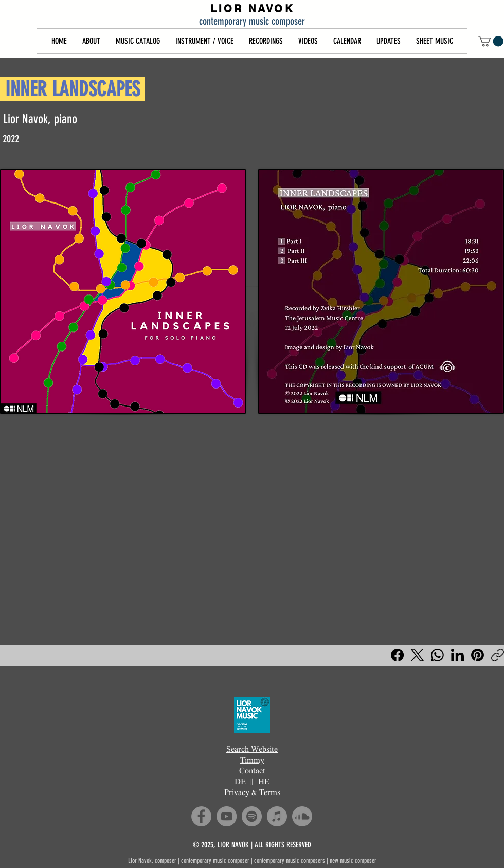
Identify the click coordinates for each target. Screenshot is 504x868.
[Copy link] (498, 655)
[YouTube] (227, 816)
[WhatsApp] (437, 655)
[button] (91, 41)
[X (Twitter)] (417, 655)
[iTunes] (277, 816)
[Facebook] (397, 655)
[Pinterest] (478, 655)
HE (264, 782)
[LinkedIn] (457, 655)
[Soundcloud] (302, 816)
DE (240, 782)
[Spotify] (252, 816)
